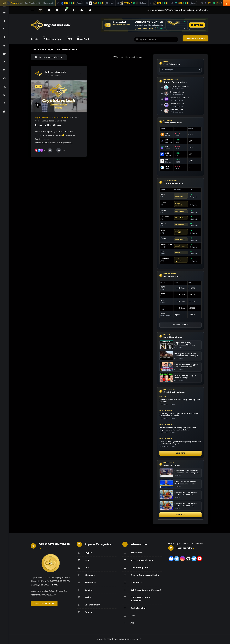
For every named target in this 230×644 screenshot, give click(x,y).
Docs (133, 615)
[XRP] (159, 3)
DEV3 (163, 287)
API (132, 623)
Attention (165, 259)
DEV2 (163, 294)
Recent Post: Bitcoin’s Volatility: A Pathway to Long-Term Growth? (178, 10)
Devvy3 (163, 231)
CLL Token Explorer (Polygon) (146, 590)
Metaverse (90, 582)
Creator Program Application (145, 575)
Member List (137, 582)
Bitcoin (163, 210)
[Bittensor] (100, 3)
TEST (163, 307)
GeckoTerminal (138, 608)
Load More (181, 453)
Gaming (89, 590)
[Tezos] (70, 3)
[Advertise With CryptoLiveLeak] (28, 3)
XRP (162, 251)
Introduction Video (48, 125)
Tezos (163, 238)
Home (33, 49)
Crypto (88, 553)
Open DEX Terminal (180, 325)
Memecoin (90, 575)
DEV (162, 300)
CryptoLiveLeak (43, 117)
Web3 (88, 597)
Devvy (163, 195)
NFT (87, 560)
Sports (88, 612)
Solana (163, 203)
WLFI (163, 313)
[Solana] (184, 3)
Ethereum (165, 217)
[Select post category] (180, 70)
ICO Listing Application (142, 560)
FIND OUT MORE (44, 604)
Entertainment (61, 117)
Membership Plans (140, 568)
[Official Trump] (132, 3)
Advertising (137, 553)
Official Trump (166, 245)
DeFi (87, 568)
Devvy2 (163, 223)
